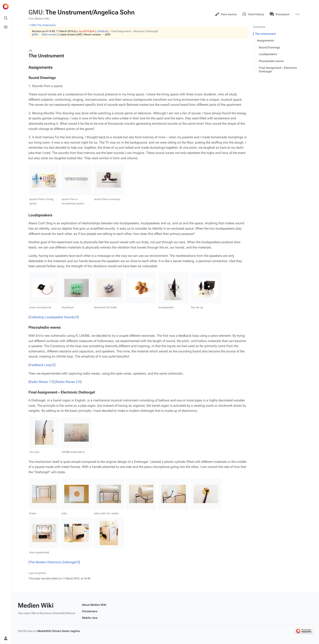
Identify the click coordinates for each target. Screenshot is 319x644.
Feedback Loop (40, 365)
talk (92, 31)
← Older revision (48, 34)
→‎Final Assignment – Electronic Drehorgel (132, 31)
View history (253, 14)
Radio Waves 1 (40, 382)
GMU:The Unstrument (43, 25)
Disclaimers (90, 611)
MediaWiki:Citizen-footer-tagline (59, 631)
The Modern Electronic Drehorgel (53, 562)
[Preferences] (6, 629)
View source (226, 14)
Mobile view (90, 618)
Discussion (280, 14)
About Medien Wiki (94, 605)
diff (35, 34)
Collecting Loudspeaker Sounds (52, 317)
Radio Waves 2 (67, 382)
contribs (101, 31)
